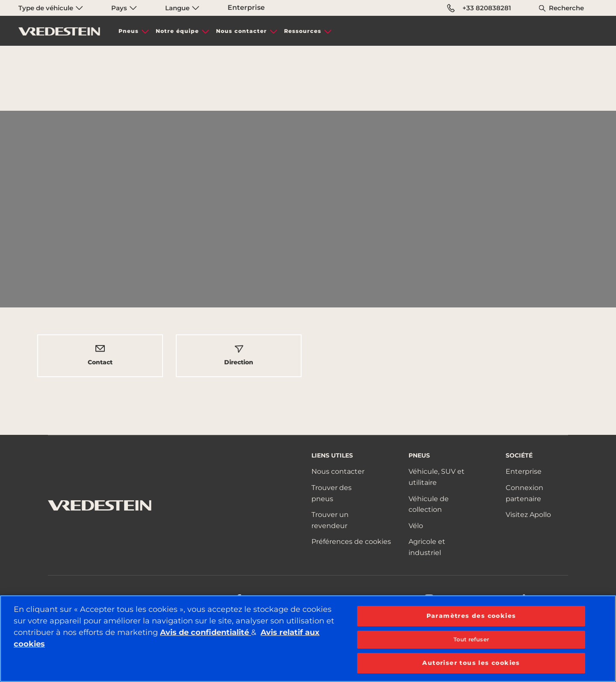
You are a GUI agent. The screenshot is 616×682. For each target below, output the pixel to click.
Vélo (416, 526)
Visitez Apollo (528, 515)
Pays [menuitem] (124, 8)
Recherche (566, 8)
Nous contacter (241, 31)
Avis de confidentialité (206, 632)
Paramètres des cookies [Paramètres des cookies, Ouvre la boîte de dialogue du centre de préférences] (471, 616)
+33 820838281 (479, 8)
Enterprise (246, 7)
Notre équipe (177, 31)
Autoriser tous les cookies (471, 663)
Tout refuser (471, 639)
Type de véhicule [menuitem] (51, 8)
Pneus (129, 31)
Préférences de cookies (351, 542)
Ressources (303, 31)
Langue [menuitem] (182, 8)
